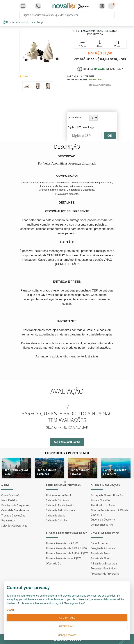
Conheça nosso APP (102, 525)
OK (110, 135)
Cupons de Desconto (103, 520)
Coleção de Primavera (103, 548)
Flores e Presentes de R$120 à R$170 (67, 553)
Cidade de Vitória (56, 515)
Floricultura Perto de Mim (67, 453)
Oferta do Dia (54, 563)
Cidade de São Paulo (57, 500)
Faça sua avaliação (67, 442)
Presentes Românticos (104, 568)
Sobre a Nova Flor (101, 500)
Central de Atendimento (15, 510)
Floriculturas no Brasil (58, 495)
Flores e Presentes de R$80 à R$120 (66, 548)
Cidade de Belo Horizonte (61, 510)
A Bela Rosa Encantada (104, 563)
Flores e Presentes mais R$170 (63, 558)
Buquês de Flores (101, 558)
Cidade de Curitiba (56, 520)
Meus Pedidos (9, 500)
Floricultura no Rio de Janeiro (115, 472)
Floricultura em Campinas (46, 472)
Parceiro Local (95, 79)
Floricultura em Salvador (79, 472)
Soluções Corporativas (14, 526)
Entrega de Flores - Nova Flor (107, 495)
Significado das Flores (103, 505)
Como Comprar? (10, 495)
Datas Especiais (100, 543)
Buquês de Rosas (101, 553)
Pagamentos (8, 520)
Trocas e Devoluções (13, 515)
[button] (102, 6)
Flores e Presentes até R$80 (62, 543)
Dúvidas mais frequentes (16, 505)
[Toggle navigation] (23, 6)
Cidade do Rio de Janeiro (60, 505)
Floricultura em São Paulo (16, 472)
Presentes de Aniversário (105, 574)
